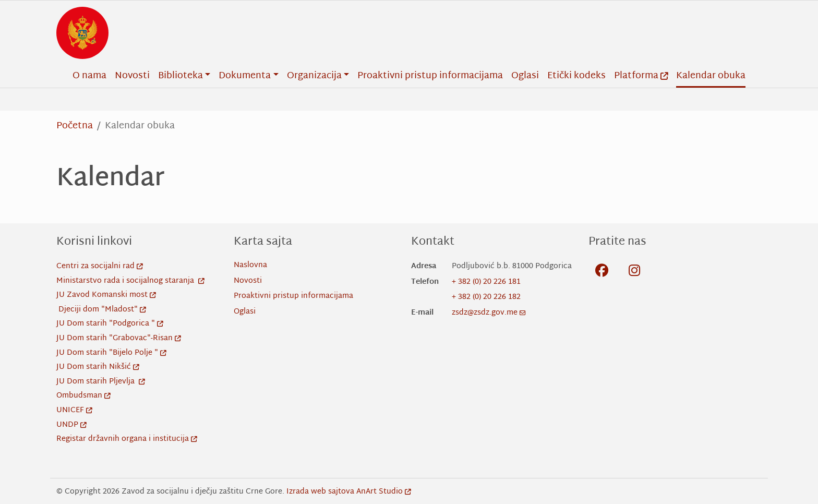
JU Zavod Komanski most (106, 295)
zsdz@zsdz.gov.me (489, 313)
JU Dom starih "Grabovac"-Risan (119, 338)
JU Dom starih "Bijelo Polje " (111, 353)
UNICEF (74, 410)
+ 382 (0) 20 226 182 (486, 297)
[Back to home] (82, 33)
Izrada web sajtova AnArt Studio (349, 492)
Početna (75, 126)
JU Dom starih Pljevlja (101, 382)
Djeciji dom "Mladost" (102, 310)
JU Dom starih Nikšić (98, 367)
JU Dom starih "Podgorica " (110, 324)
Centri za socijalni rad (100, 266)
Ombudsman (83, 396)
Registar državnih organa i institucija (127, 439)
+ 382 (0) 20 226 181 (486, 282)
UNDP (71, 425)
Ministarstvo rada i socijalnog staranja (130, 281)
